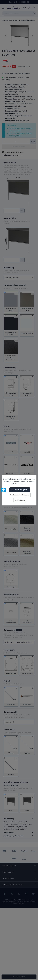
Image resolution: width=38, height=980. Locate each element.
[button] (3, 490)
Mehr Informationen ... (19, 484)
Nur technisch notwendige (20, 495)
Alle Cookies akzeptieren (20, 490)
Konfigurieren (20, 500)
